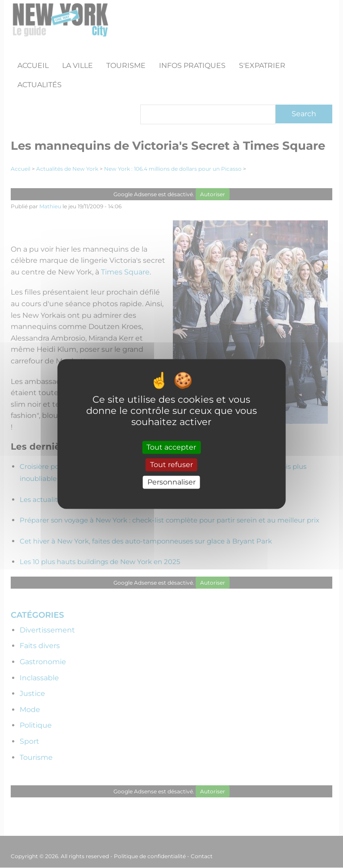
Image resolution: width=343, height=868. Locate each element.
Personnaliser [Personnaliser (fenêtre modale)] (171, 482)
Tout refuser (171, 465)
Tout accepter (171, 447)
